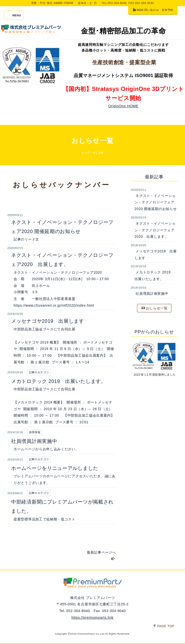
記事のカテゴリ (39, 372)
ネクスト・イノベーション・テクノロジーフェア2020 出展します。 (155, 230)
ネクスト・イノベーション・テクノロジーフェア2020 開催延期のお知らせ (156, 202)
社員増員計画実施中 (34, 441)
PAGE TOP (164, 626)
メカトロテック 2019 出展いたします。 (59, 381)
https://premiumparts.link (92, 617)
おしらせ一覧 (155, 308)
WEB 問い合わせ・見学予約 (153, 10)
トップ (86, 153)
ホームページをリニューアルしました (55, 468)
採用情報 (35, 432)
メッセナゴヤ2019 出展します (48, 321)
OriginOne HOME (123, 106)
